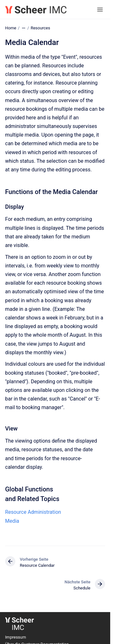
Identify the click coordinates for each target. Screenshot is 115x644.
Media (12, 521)
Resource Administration (33, 512)
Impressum (15, 637)
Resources (40, 28)
